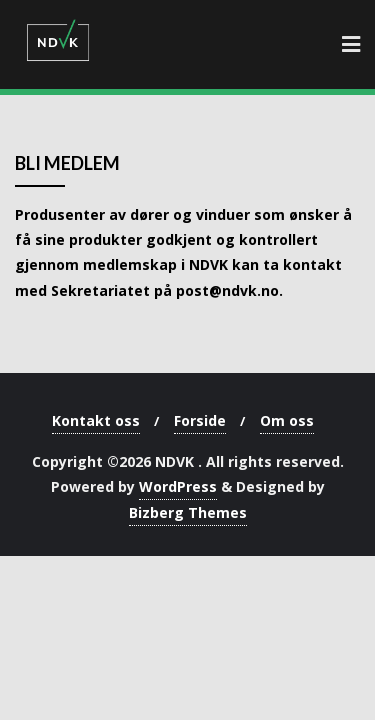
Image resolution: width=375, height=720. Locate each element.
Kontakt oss (96, 420)
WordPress (178, 486)
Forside (200, 420)
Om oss (287, 420)
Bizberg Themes (188, 512)
